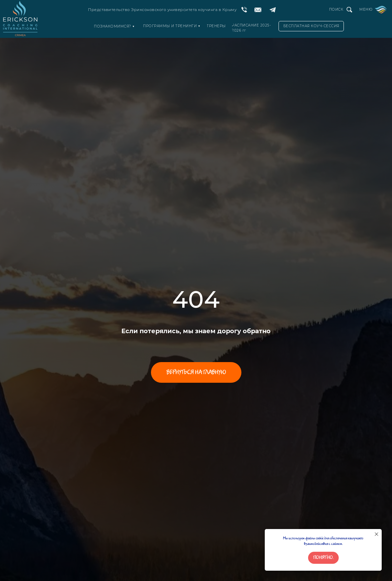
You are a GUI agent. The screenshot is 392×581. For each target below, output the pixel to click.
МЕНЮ (366, 9)
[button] (311, 26)
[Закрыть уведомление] (377, 534)
